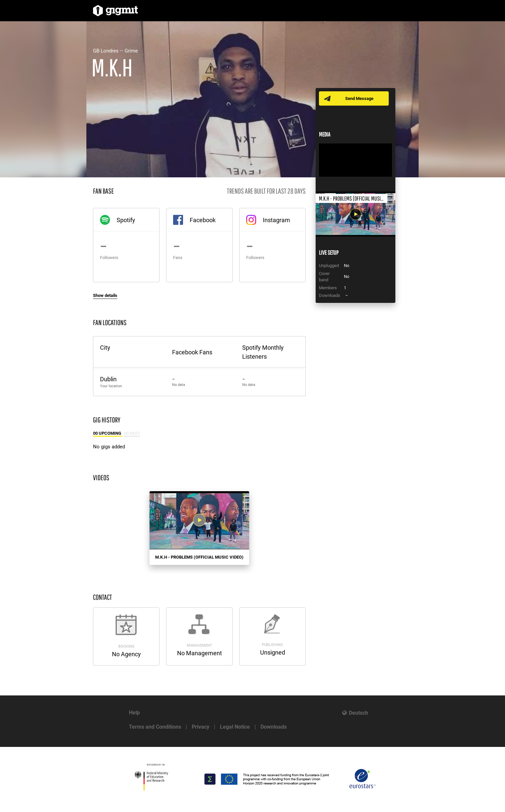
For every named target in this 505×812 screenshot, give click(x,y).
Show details (105, 295)
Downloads (274, 727)
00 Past (132, 433)
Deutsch (358, 713)
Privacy (201, 727)
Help (134, 713)
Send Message (360, 98)
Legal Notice (235, 727)
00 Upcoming (108, 433)
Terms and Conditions (155, 727)
